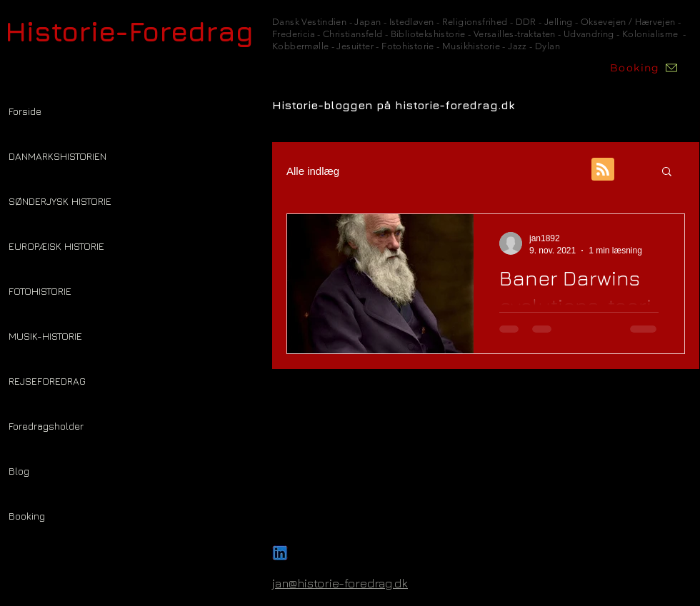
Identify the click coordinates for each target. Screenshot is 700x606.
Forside (25, 111)
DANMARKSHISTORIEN (57, 156)
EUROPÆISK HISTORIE (56, 246)
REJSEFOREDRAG (47, 381)
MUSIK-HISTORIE (45, 336)
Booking (27, 516)
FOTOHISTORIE (40, 291)
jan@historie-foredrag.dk (340, 583)
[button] (667, 172)
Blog (19, 471)
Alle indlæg (313, 171)
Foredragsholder (46, 426)
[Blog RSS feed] (603, 170)
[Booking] (644, 68)
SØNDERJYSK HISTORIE (60, 201)
